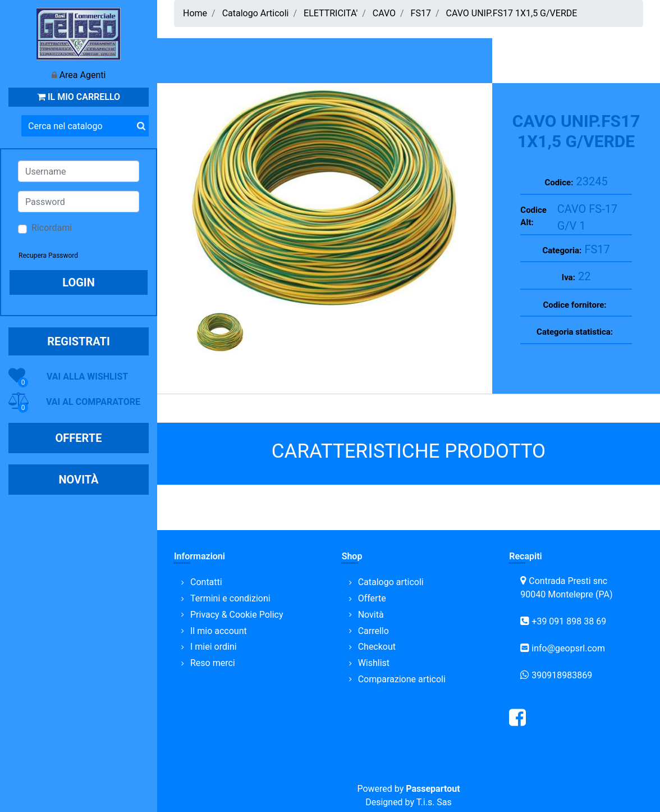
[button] (141, 126)
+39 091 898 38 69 (569, 621)
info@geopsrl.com (568, 648)
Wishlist (374, 663)
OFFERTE (79, 438)
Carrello (373, 631)
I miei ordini (214, 647)
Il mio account (219, 631)
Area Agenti (83, 75)
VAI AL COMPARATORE (93, 402)
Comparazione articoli (402, 679)
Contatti (206, 582)
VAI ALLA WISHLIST (87, 377)
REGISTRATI (79, 341)
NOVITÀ (78, 480)
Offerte (372, 598)
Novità (371, 615)
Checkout (377, 647)
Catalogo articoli (391, 582)
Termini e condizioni (230, 598)
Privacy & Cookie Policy (237, 615)
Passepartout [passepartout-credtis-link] (433, 789)
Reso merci (213, 663)
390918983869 (562, 675)
